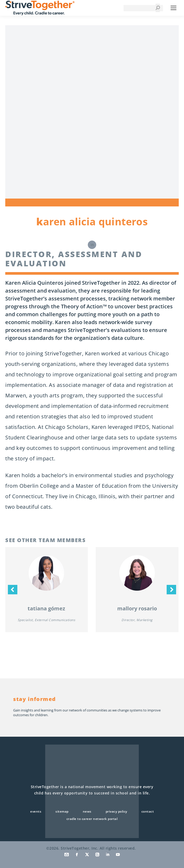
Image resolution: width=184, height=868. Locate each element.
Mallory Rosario (137, 608)
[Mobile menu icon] (173, 8)
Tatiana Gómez (46, 608)
